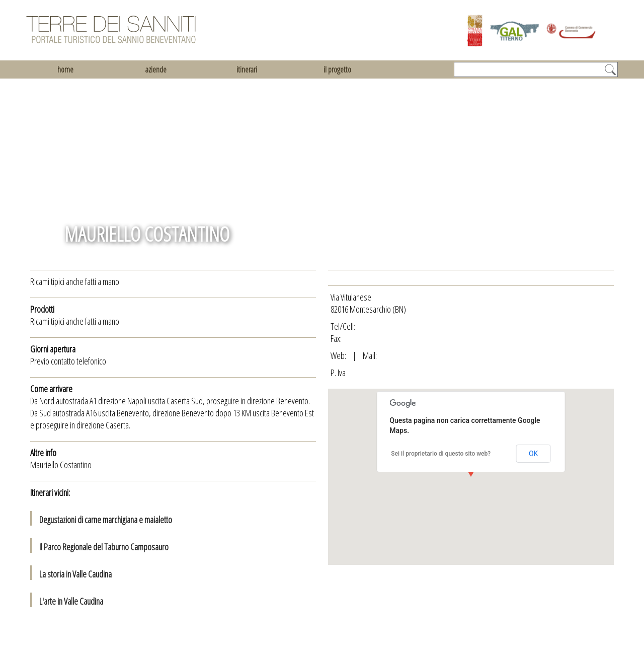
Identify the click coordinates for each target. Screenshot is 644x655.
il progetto (337, 69)
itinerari (247, 69)
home (65, 69)
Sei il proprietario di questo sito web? (441, 454)
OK (533, 454)
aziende (156, 69)
